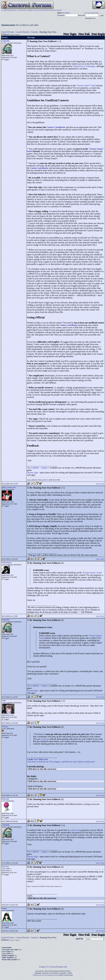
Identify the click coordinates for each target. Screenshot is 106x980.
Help (8, 10)
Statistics (24, 10)
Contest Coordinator (56, 127)
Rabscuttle (5, 799)
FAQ (3, 10)
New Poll (84, 34)
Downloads (58, 10)
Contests (34, 32)
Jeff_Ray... (5, 727)
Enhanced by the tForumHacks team (45, 975)
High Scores (33, 10)
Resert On (5, 867)
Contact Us (44, 967)
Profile (50, 10)
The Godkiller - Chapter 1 (38, 468)
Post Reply (98, 34)
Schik (4, 701)
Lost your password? (91, 13)
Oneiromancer (7, 563)
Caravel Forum (7, 32)
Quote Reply (100, 484)
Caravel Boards (22, 32)
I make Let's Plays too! (37, 759)
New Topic (70, 34)
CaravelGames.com (59, 967)
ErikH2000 (6, 41)
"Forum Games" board (86, 85)
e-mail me (45, 739)
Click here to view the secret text (42, 769)
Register (67, 13)
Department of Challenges (84, 66)
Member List (15, 10)
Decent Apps (33, 473)
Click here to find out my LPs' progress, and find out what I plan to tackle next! (61, 762)
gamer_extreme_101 (9, 487)
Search (40, 10)
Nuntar (4, 908)
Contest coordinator (39, 168)
